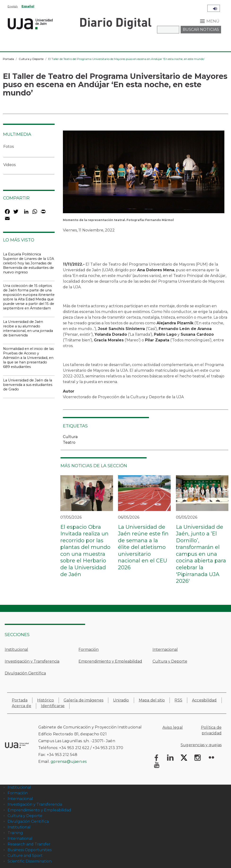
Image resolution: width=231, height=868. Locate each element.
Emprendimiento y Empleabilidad (110, 661)
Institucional (16, 649)
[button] (144, 173)
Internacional (165, 649)
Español (28, 6)
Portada (8, 59)
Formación (89, 649)
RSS (178, 700)
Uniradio (121, 700)
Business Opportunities (30, 850)
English (13, 6)
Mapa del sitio (152, 700)
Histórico (46, 700)
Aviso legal (173, 727)
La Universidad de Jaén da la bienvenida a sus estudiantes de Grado (28, 385)
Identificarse (53, 706)
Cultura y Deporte (31, 59)
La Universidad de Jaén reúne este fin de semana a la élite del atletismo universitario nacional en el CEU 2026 (143, 547)
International (20, 839)
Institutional (19, 827)
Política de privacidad (211, 730)
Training (15, 833)
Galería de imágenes (83, 700)
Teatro (69, 442)
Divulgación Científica (25, 673)
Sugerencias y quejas (201, 745)
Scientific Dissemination (30, 861)
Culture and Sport (25, 856)
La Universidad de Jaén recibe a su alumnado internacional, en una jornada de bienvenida (28, 328)
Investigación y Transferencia (32, 661)
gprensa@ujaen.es (69, 762)
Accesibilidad (204, 700)
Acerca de (22, 706)
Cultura (70, 437)
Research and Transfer (29, 844)
